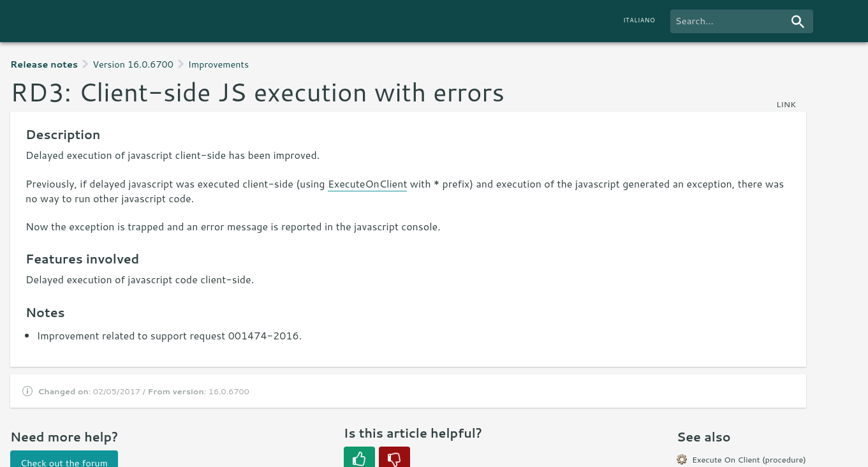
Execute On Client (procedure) (749, 459)
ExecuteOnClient (368, 183)
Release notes (44, 64)
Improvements (218, 64)
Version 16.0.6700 (133, 64)
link (786, 104)
